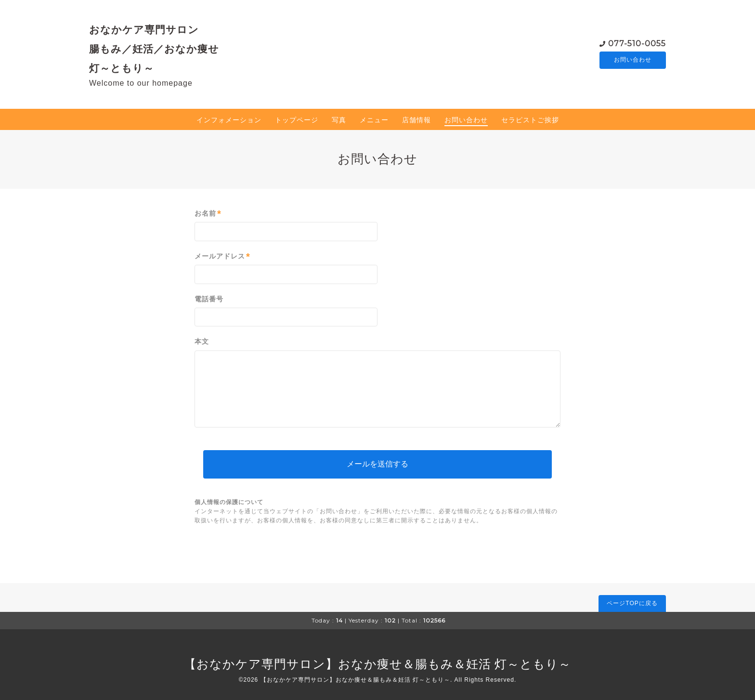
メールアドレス (222, 256)
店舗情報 (417, 120)
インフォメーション (229, 120)
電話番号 (209, 299)
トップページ (297, 120)
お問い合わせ (633, 60)
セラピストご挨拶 (530, 120)
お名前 (208, 214)
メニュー (374, 120)
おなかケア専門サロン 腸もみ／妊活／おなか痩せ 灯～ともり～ (154, 49)
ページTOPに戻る (632, 603)
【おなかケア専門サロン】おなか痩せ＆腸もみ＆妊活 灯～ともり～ (378, 664)
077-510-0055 (637, 43)
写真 (339, 120)
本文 (202, 341)
